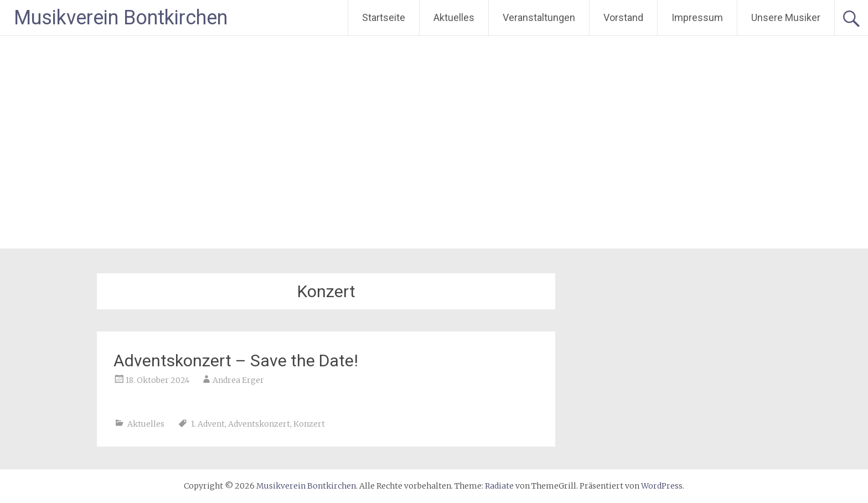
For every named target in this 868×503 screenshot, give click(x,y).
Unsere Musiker (786, 17)
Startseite (384, 17)
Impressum (697, 17)
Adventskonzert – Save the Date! (236, 361)
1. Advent (208, 424)
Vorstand (623, 17)
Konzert (309, 424)
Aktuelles (454, 17)
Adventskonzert (259, 424)
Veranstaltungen (539, 17)
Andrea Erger (238, 380)
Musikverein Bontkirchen (121, 18)
